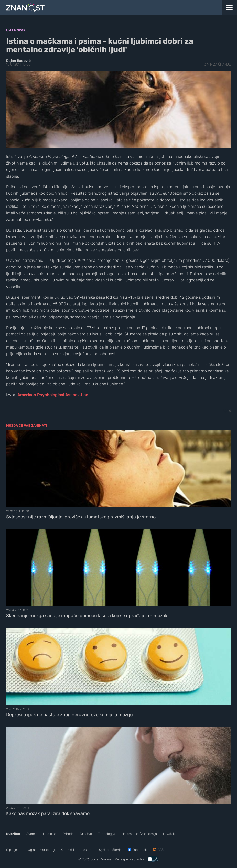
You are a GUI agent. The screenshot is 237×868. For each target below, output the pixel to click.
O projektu (14, 850)
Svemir (32, 834)
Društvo (86, 834)
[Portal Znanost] (89, 8)
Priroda (68, 834)
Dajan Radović (18, 61)
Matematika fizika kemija (139, 834)
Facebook (139, 850)
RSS (160, 850)
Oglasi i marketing (41, 850)
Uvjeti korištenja (110, 850)
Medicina (50, 834)
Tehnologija (107, 834)
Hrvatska (170, 834)
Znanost (106, 859)
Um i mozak (16, 30)
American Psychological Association (53, 395)
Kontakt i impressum (76, 850)
